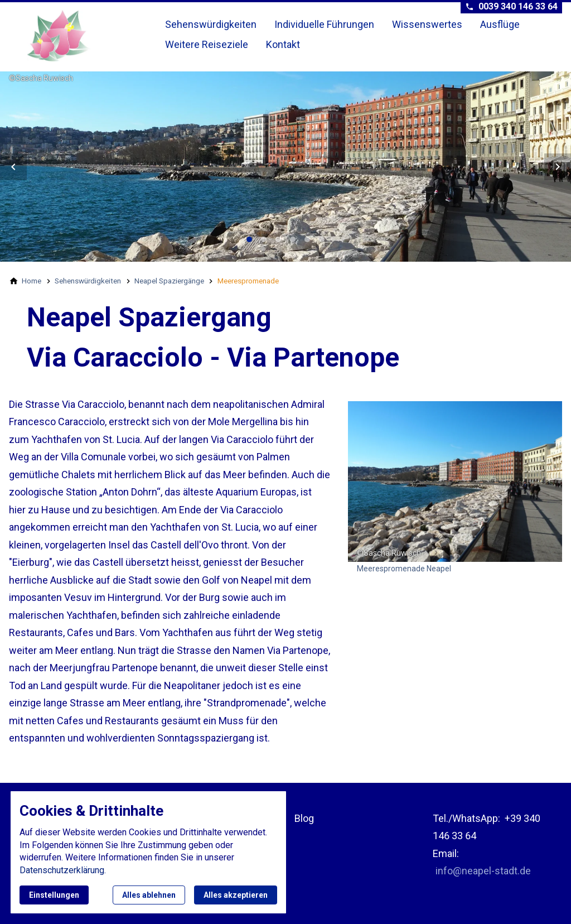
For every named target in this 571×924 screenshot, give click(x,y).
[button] (13, 167)
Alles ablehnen (149, 895)
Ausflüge (500, 24)
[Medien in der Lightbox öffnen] (455, 482)
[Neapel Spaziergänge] (169, 281)
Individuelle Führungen (324, 24)
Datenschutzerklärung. (63, 870)
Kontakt (283, 44)
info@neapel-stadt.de (483, 871)
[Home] (32, 281)
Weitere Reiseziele (207, 44)
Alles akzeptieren (236, 895)
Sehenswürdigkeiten (211, 24)
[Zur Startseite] (85, 36)
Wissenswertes (427, 24)
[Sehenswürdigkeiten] (88, 281)
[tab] (249, 239)
